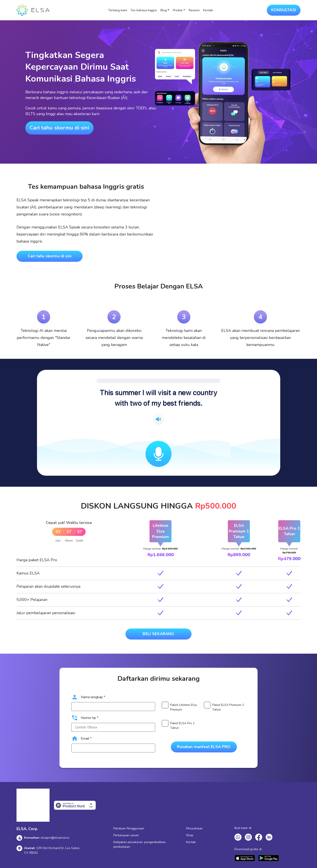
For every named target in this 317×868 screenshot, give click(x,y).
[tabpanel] (44, 323)
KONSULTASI (284, 10)
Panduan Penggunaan (129, 828)
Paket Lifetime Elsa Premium (183, 707)
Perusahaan (194, 828)
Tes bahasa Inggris (144, 10)
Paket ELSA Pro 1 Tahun (182, 726)
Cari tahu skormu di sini (59, 128)
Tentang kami (118, 10)
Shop (190, 835)
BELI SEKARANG (158, 634)
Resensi (194, 10)
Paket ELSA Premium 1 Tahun (228, 707)
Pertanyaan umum (126, 835)
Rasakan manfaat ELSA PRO (204, 747)
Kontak (208, 10)
